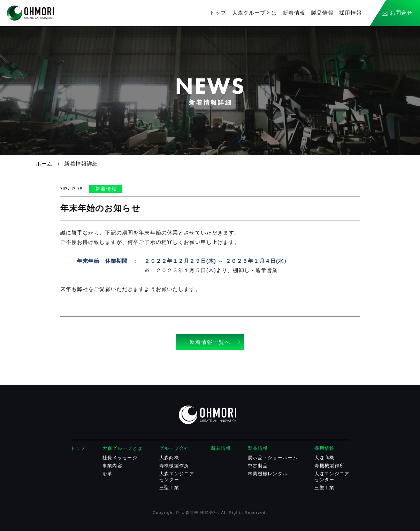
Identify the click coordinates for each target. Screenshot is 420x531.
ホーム (44, 164)
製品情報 (322, 13)
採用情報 (350, 13)
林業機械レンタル (268, 474)
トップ (218, 13)
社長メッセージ (120, 458)
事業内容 (112, 466)
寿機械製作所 (174, 466)
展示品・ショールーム (273, 458)
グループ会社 (174, 448)
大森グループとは (255, 13)
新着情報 (294, 13)
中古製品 (258, 466)
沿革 (108, 474)
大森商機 (169, 458)
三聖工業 (169, 488)
